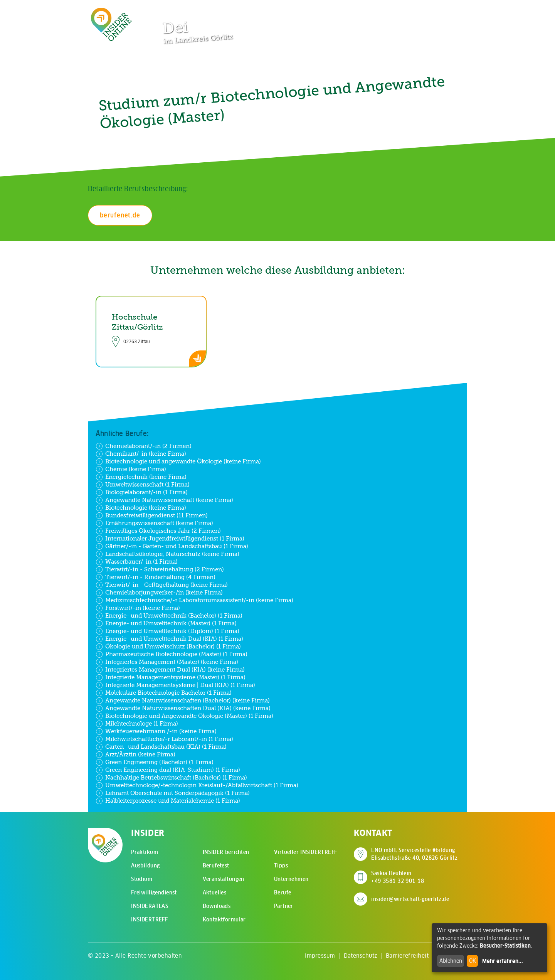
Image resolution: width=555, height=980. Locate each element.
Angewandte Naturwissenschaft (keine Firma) (164, 500)
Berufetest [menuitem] (216, 865)
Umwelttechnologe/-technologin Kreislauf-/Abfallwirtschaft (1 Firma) (197, 785)
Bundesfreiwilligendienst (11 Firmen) (152, 515)
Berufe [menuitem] (283, 892)
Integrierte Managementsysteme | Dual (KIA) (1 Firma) (175, 685)
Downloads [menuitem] (217, 906)
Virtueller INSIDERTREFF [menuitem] (306, 852)
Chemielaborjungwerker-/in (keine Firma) (159, 593)
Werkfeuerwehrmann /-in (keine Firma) (156, 731)
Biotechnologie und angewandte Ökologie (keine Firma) (178, 461)
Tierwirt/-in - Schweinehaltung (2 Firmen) (160, 569)
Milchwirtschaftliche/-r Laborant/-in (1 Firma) (164, 739)
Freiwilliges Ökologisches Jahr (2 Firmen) (158, 531)
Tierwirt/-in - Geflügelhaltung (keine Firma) (162, 585)
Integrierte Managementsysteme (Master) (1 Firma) (171, 677)
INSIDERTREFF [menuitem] (149, 919)
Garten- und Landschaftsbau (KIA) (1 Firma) (161, 747)
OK (473, 961)
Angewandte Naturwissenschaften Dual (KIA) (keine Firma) (183, 708)
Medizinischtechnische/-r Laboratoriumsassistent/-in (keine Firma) (194, 600)
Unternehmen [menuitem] (291, 879)
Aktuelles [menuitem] (215, 892)
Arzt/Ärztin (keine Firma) (135, 754)
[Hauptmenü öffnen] (447, 12)
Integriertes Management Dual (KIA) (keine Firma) (170, 670)
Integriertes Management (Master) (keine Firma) (167, 662)
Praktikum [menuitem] (145, 852)
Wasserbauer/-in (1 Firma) (137, 562)
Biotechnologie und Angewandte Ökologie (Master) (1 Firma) (184, 716)
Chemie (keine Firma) (131, 469)
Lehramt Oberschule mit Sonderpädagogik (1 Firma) (173, 793)
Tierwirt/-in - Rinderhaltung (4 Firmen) (156, 577)
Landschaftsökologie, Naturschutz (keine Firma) (167, 554)
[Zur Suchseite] (423, 12)
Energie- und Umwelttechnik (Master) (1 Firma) (166, 623)
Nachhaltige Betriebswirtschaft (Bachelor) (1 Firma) (171, 778)
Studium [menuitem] (142, 879)
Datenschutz (361, 956)
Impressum (320, 956)
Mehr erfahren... (503, 961)
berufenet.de (120, 215)
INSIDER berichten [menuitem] (226, 852)
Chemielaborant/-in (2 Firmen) (144, 446)
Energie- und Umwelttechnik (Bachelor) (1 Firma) (169, 616)
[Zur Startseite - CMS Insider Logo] (112, 24)
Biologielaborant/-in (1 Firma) (142, 492)
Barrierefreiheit (407, 956)
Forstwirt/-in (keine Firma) (138, 608)
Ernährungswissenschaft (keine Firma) (154, 523)
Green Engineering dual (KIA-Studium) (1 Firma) (168, 770)
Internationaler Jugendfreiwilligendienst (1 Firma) (170, 539)
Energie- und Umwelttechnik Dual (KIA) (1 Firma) (169, 639)
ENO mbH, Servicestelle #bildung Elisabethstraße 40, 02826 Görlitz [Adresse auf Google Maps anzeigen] (414, 854)
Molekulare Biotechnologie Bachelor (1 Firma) (164, 693)
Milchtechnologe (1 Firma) (137, 724)
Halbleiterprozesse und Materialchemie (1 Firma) (168, 801)
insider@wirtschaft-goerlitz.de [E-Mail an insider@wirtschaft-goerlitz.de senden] (410, 899)
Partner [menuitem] (284, 906)
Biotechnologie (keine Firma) (141, 508)
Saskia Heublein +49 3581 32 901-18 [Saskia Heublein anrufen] (398, 877)
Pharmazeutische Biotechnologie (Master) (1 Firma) (172, 654)
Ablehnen (451, 961)
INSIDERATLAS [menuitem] (150, 906)
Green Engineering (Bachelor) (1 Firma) (155, 762)
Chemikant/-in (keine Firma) (141, 454)
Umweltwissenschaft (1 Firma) (143, 485)
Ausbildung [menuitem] (145, 865)
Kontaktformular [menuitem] (224, 919)
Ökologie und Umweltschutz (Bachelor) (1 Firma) (168, 647)
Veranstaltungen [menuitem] (224, 879)
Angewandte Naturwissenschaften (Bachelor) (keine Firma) (183, 700)
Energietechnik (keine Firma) (141, 477)
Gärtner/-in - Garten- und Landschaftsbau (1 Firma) (172, 546)
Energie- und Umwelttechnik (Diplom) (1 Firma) (167, 631)
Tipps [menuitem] (281, 865)
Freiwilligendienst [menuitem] (154, 892)
